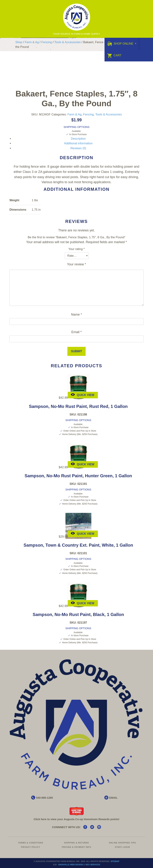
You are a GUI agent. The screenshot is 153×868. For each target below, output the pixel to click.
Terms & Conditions (31, 843)
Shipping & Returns (77, 843)
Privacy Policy (31, 847)
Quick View (83, 395)
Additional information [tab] (78, 143)
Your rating (76, 249)
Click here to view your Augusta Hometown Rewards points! (76, 819)
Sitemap (115, 861)
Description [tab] (78, 139)
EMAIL (113, 798)
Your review (76, 264)
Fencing (47, 42)
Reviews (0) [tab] (78, 148)
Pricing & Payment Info (76, 847)
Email (76, 332)
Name (76, 315)
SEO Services (93, 865)
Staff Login (122, 847)
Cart (114, 55)
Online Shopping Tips (122, 843)
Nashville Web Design (71, 865)
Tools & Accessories (67, 42)
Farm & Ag (32, 42)
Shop (19, 42)
